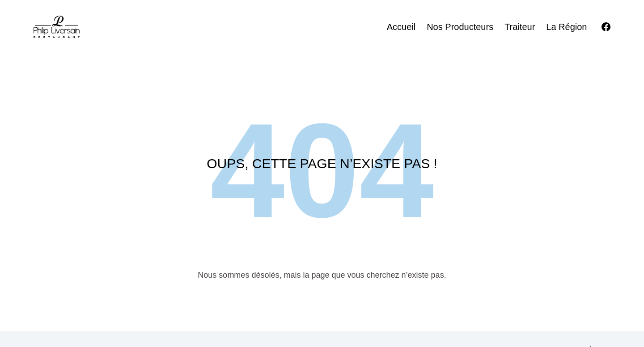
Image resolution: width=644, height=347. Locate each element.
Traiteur (520, 27)
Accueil (401, 27)
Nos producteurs (460, 27)
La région (566, 27)
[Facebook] (606, 27)
